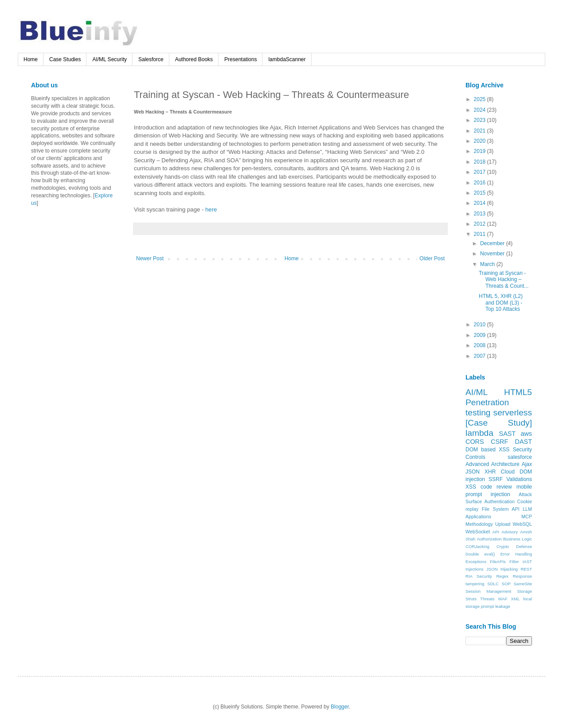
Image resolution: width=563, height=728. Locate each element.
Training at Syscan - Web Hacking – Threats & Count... (504, 280)
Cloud (508, 472)
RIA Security (479, 576)
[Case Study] (499, 423)
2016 (481, 183)
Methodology (479, 524)
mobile (524, 487)
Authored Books (194, 59)
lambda (479, 433)
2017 (481, 172)
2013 (481, 214)
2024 (481, 110)
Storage (524, 591)
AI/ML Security (109, 59)
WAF (503, 599)
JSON (473, 472)
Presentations (240, 59)
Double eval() (480, 554)
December (493, 243)
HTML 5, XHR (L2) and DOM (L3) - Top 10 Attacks (501, 303)
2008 (481, 345)
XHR (490, 472)
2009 (481, 335)
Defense (524, 546)
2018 (481, 162)
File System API (501, 509)
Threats (487, 599)
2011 (481, 234)
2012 (481, 224)
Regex (502, 576)
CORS (475, 442)
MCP (527, 517)
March (488, 264)
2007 (481, 356)
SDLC (493, 584)
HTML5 (518, 392)
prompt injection (488, 494)
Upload (503, 524)
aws (526, 434)
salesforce (520, 457)
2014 (481, 203)
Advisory (510, 532)
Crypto (503, 546)
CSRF (499, 442)
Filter (514, 562)
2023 (481, 120)
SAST (508, 434)
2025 (481, 99)
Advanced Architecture (493, 464)
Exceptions (476, 562)
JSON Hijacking (502, 569)
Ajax (527, 464)
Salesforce (151, 59)
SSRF (496, 479)
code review (496, 487)
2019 (481, 151)
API (496, 532)
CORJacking (477, 546)
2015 (481, 193)
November (493, 254)
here (211, 209)
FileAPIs (498, 562)
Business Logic (518, 539)
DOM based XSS (487, 450)
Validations (519, 479)
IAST (527, 562)
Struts (471, 599)
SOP (506, 584)
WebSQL (522, 524)
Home (31, 59)
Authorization (489, 539)
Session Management (488, 591)
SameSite (523, 584)
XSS (471, 487)
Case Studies (65, 59)
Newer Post (150, 258)
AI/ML (477, 392)
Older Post (432, 258)
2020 (481, 141)
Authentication (500, 501)
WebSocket (478, 532)
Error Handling (516, 554)
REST (526, 569)
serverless (513, 413)
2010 (481, 325)
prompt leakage (496, 606)
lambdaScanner (287, 59)
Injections (475, 569)
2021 (481, 131)
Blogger (340, 707)
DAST (524, 442)
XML (516, 599)
